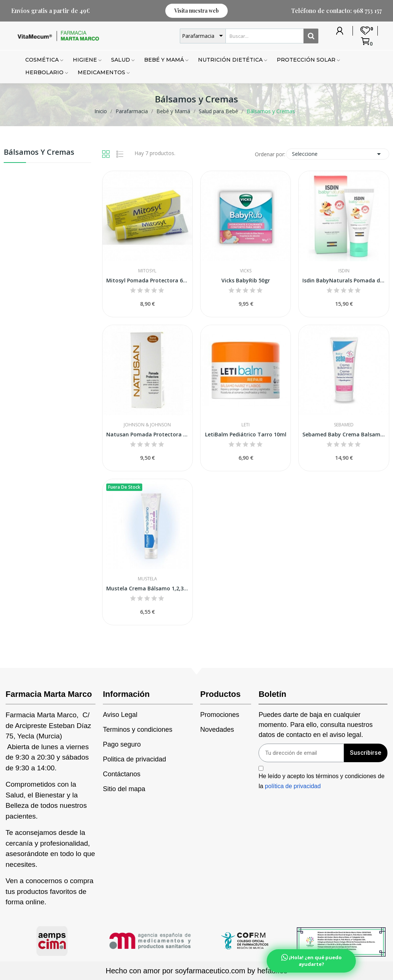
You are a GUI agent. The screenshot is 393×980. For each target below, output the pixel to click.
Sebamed (344, 425)
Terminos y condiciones (138, 730)
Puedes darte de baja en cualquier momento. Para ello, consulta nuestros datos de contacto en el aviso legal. (316, 725)
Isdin (344, 271)
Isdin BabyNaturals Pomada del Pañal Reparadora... (344, 280)
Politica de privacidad (134, 759)
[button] (196, 11)
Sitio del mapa (124, 789)
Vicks (246, 271)
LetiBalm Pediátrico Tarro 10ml (246, 434)
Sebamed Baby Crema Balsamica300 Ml (344, 434)
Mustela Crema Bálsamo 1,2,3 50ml (147, 588)
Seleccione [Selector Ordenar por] (338, 154)
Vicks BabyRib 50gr (246, 280)
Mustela (147, 579)
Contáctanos (122, 774)
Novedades (217, 730)
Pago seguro (122, 744)
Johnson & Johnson (147, 425)
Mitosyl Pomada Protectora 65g (147, 280)
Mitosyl (147, 271)
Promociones (220, 715)
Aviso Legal (120, 715)
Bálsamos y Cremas (39, 153)
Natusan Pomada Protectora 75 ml (147, 434)
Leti (246, 425)
